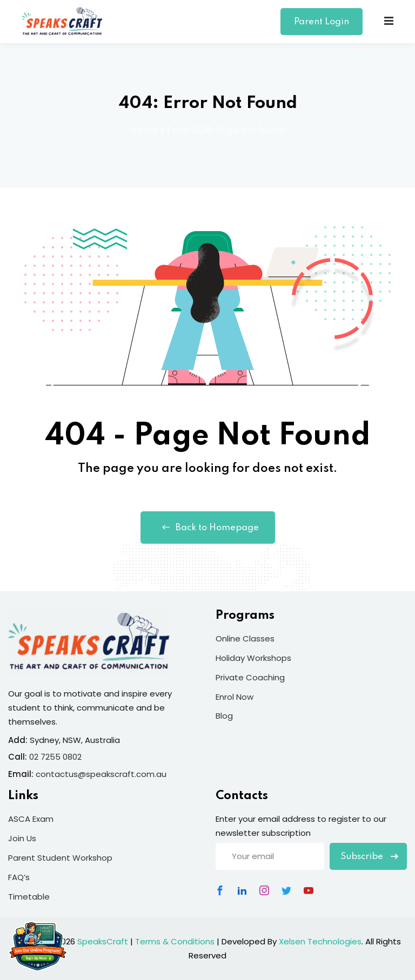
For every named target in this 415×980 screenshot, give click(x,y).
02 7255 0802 (55, 757)
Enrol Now (235, 697)
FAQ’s (19, 877)
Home (144, 131)
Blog (224, 716)
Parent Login (322, 22)
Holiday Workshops (253, 658)
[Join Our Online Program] (38, 946)
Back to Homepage (208, 528)
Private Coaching (250, 677)
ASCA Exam (31, 819)
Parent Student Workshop (60, 858)
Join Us (22, 838)
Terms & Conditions (175, 941)
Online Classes (245, 638)
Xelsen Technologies (320, 941)
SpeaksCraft (103, 941)
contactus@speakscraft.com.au (101, 774)
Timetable (29, 897)
